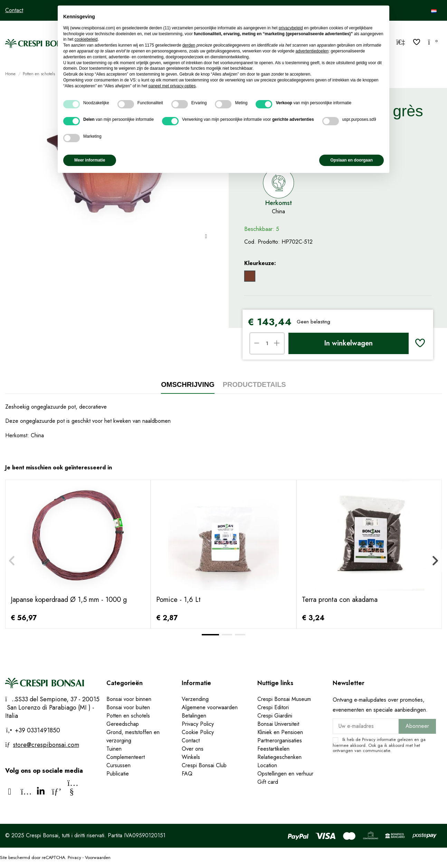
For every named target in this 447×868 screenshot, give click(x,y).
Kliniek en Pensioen (280, 732)
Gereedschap (123, 724)
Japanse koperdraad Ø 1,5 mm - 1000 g (69, 600)
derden (189, 45)
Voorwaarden (98, 857)
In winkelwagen (348, 343)
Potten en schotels (128, 716)
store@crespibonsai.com (46, 745)
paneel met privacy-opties (172, 86)
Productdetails (254, 384)
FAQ (187, 774)
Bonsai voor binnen (129, 699)
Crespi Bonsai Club (204, 765)
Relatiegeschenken (279, 757)
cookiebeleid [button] (86, 39)
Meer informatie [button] (90, 160)
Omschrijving (188, 384)
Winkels (191, 757)
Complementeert (126, 757)
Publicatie (118, 774)
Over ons (193, 749)
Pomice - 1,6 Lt (178, 600)
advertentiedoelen (312, 51)
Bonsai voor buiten (128, 707)
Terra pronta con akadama (340, 600)
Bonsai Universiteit (278, 724)
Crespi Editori (273, 707)
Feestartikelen (273, 749)
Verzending (195, 699)
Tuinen (114, 749)
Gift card (268, 782)
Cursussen (118, 765)
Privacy (369, 739)
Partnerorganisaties (280, 740)
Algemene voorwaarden (210, 707)
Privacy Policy (198, 724)
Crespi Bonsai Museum (284, 699)
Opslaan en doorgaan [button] (351, 160)
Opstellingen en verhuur (285, 774)
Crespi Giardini (275, 716)
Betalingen (194, 716)
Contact (14, 10)
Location (267, 765)
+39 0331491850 (37, 730)
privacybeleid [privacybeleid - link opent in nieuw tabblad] (291, 28)
